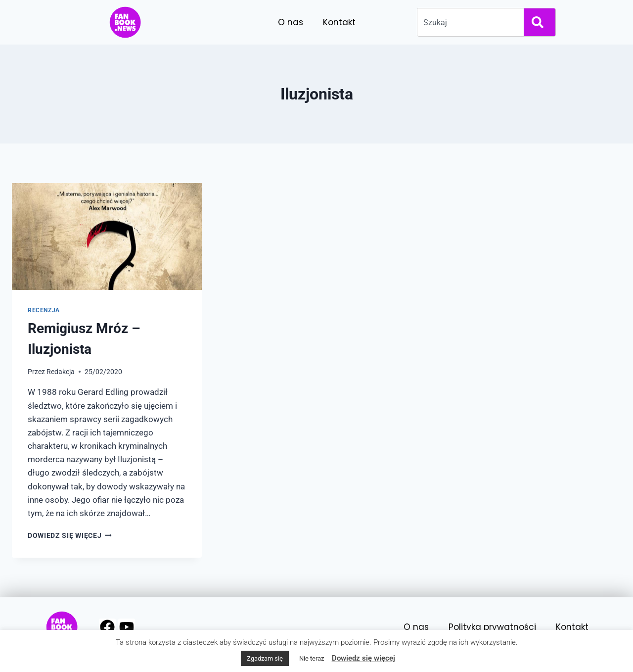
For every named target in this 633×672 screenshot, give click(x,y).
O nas (291, 22)
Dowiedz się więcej (70, 535)
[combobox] (469, 22)
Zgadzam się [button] (265, 658)
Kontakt (339, 22)
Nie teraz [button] (312, 658)
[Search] (540, 22)
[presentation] (107, 237)
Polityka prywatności (492, 627)
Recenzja (44, 310)
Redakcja (61, 372)
